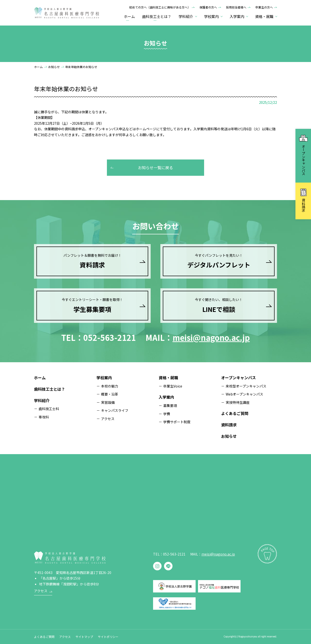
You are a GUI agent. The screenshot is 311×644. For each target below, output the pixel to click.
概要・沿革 (110, 394)
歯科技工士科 (49, 409)
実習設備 (108, 402)
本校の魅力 (110, 386)
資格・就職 (168, 378)
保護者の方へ (208, 7)
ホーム (129, 16)
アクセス (108, 419)
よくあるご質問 (235, 413)
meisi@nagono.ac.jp (211, 337)
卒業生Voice (173, 386)
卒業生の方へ (264, 7)
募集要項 (170, 406)
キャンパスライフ (115, 410)
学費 (167, 414)
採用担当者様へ (236, 7)
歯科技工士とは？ (157, 16)
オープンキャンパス (238, 378)
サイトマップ (84, 637)
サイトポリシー (108, 637)
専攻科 (44, 417)
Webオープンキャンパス (244, 394)
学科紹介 (42, 400)
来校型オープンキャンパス (246, 386)
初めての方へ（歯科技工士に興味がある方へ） (160, 7)
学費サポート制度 (177, 422)
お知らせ (54, 67)
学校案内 (104, 378)
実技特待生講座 (238, 402)
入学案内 (166, 397)
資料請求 (229, 425)
